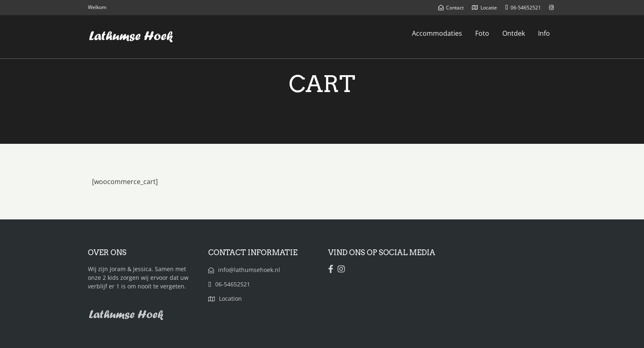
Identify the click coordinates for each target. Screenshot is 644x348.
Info (544, 33)
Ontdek (514, 33)
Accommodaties (437, 33)
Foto (482, 33)
